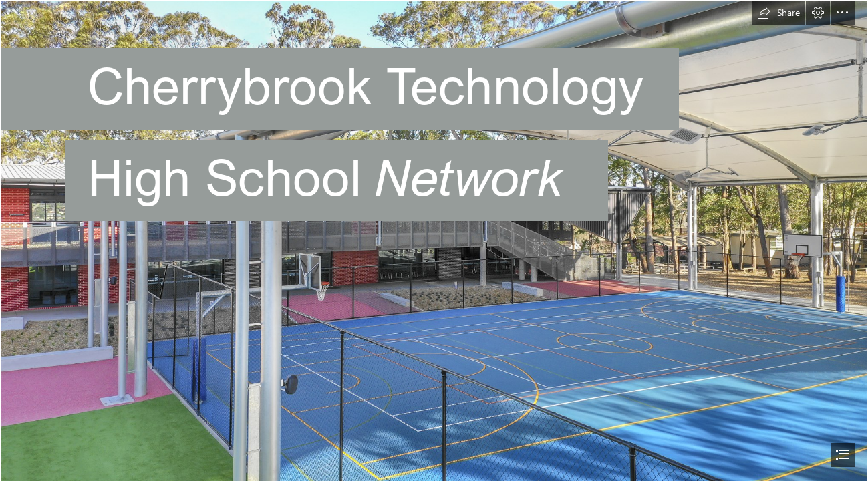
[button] (778, 13)
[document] (434, 240)
